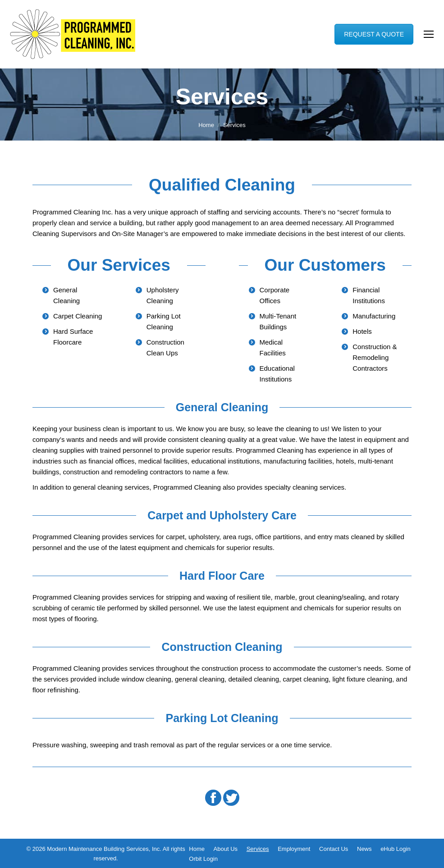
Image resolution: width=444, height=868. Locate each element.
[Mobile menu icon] (429, 34)
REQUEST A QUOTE (374, 34)
